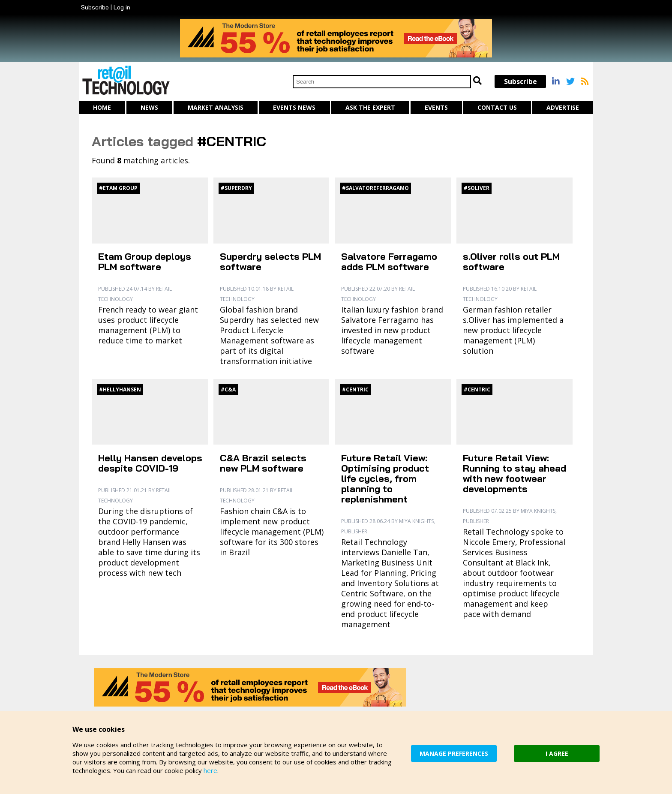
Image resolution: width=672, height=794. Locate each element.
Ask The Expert (370, 107)
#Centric (355, 389)
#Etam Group (118, 188)
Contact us (497, 107)
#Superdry (236, 188)
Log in (122, 7)
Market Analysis (216, 107)
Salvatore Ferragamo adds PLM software (389, 262)
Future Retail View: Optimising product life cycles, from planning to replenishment (385, 478)
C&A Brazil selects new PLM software (263, 463)
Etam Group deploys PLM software (145, 262)
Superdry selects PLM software (270, 262)
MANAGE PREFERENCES (454, 753)
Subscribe (95, 7)
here (210, 770)
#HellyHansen (120, 389)
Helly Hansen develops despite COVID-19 (150, 463)
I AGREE (557, 753)
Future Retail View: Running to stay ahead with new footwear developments (514, 473)
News (149, 107)
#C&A (228, 389)
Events (436, 107)
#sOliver (477, 188)
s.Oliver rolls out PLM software (511, 262)
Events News (294, 107)
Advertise (563, 107)
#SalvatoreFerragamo (375, 188)
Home (102, 107)
